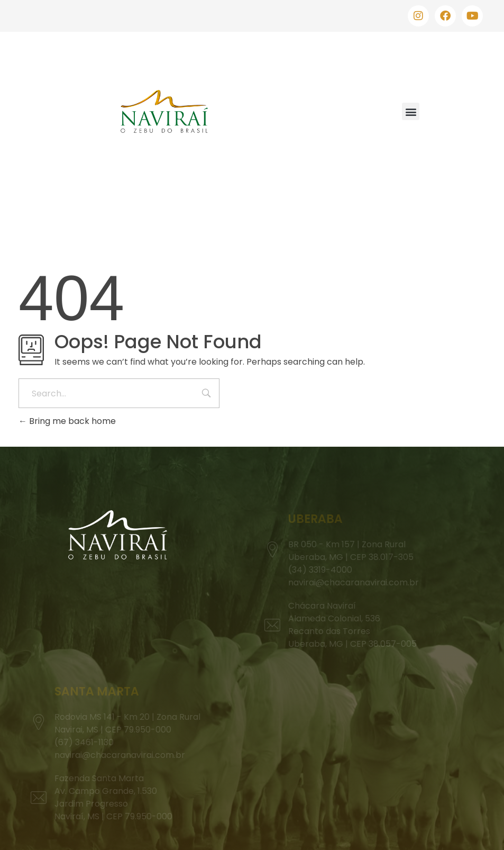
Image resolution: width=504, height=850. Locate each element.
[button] (411, 111)
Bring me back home (67, 421)
